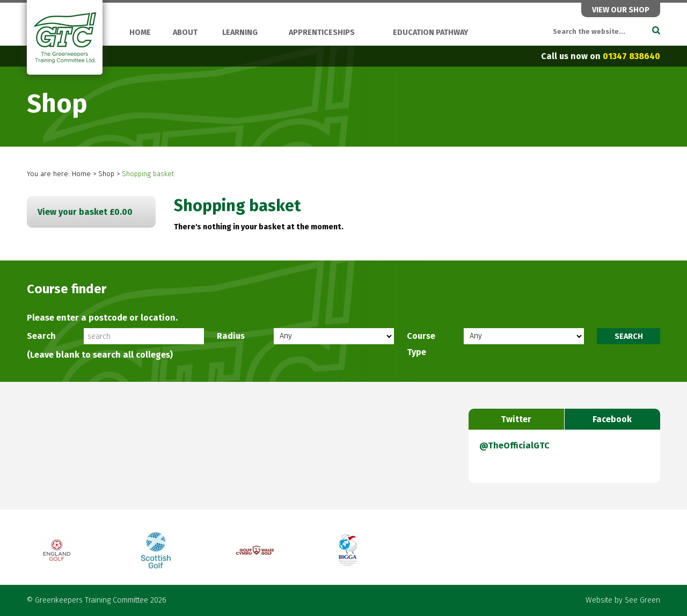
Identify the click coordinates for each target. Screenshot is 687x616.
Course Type (421, 344)
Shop (106, 174)
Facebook (612, 419)
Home (140, 32)
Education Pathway (430, 32)
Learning (240, 32)
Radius (231, 336)
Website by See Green (623, 600)
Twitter (516, 419)
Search (41, 336)
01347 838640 (631, 56)
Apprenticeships (322, 32)
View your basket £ (85, 212)
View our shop (621, 10)
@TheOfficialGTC (514, 445)
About (185, 32)
